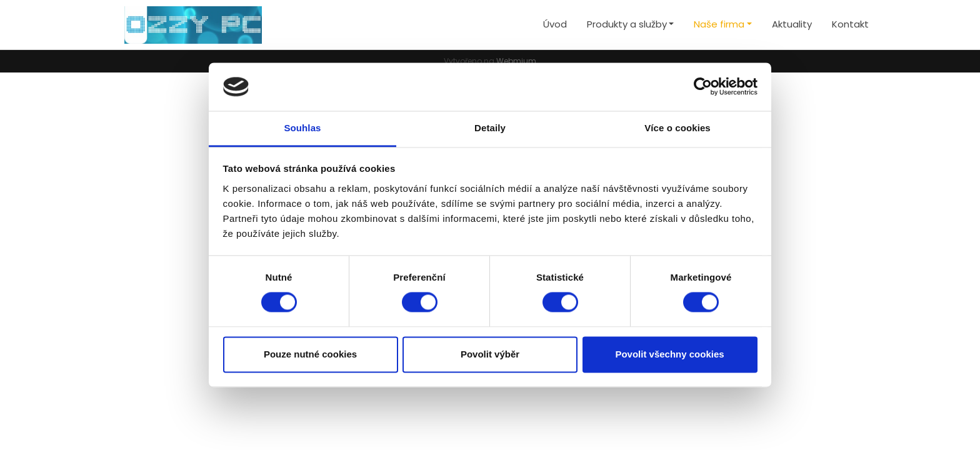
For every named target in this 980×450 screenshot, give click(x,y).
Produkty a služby (627, 24)
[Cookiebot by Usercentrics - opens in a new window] (703, 87)
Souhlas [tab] (302, 128)
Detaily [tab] (490, 128)
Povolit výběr (490, 354)
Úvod (555, 24)
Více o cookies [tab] (677, 128)
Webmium (516, 61)
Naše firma (719, 24)
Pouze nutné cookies (310, 354)
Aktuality (792, 24)
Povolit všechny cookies (669, 354)
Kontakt (850, 24)
